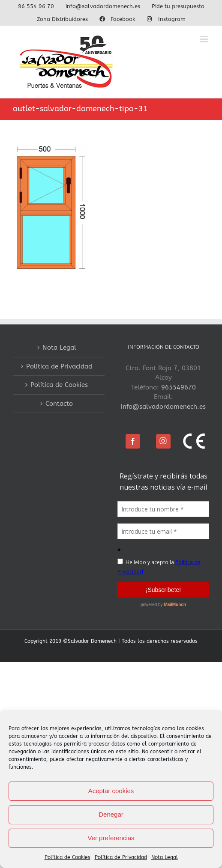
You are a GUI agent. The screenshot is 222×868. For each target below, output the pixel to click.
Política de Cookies (67, 857)
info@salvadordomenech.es (163, 407)
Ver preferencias (111, 838)
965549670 (178, 387)
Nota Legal (165, 857)
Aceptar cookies (111, 791)
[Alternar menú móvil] (205, 39)
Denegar (111, 814)
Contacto (59, 404)
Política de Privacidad (121, 857)
